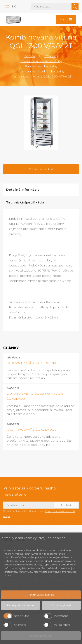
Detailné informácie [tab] (23, 190)
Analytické (20, 625)
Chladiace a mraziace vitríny (41, 61)
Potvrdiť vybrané (61, 605)
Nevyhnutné (22, 616)
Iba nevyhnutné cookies (21, 605)
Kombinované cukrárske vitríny (41, 71)
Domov (30, 56)
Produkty (51, 56)
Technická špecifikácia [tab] (25, 202)
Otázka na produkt (41, 169)
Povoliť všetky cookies (41, 595)
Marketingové (62, 625)
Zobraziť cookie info (41, 636)
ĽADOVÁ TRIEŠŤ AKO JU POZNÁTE (33, 363)
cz (7, 6)
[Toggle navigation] (66, 20)
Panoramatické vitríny (41, 66)
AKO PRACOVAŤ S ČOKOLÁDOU (32, 430)
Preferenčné (61, 616)
